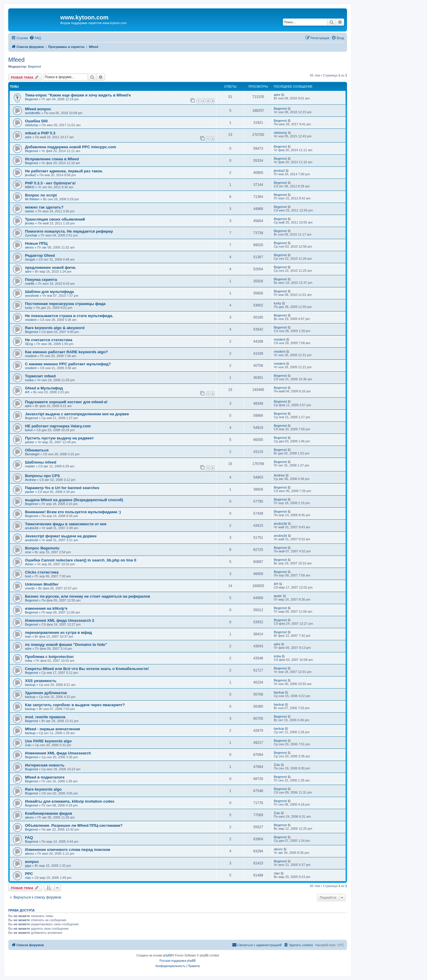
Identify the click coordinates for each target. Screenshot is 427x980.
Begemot (34, 66)
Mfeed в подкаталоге (45, 777)
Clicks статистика (42, 572)
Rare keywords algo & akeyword (55, 328)
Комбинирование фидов (49, 813)
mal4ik (30, 284)
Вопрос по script (41, 195)
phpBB (168, 955)
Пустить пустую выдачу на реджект (59, 438)
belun (29, 430)
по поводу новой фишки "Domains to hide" (66, 645)
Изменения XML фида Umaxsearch (58, 753)
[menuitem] (35, 38)
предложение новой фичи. (51, 267)
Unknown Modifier (42, 584)
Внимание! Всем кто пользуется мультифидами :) (73, 512)
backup (30, 685)
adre (277, 95)
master (30, 466)
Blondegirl (32, 454)
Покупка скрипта (41, 280)
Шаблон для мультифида (49, 292)
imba (29, 661)
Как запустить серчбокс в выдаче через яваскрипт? (75, 705)
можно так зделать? (44, 207)
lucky (29, 308)
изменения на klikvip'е (46, 608)
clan (28, 878)
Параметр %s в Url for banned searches (62, 488)
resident (31, 320)
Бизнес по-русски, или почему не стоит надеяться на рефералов (87, 596)
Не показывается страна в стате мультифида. (69, 316)
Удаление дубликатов (46, 693)
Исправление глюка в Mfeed (52, 159)
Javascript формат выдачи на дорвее (61, 536)
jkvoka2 (30, 175)
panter (30, 442)
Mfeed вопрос (38, 109)
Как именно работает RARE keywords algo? (66, 352)
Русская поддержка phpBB (177, 961)
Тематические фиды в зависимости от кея (66, 524)
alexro (29, 247)
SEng (29, 344)
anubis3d (32, 528)
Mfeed (16, 60)
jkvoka (30, 223)
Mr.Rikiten (32, 199)
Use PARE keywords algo (48, 741)
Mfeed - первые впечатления (52, 729)
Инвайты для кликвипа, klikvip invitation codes (70, 801)
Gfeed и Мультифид (44, 388)
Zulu (28, 745)
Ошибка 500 (36, 121)
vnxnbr (30, 588)
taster (278, 596)
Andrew (30, 480)
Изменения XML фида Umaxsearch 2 (60, 620)
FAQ (29, 837)
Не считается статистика (49, 340)
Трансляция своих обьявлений (55, 219)
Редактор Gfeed (40, 255)
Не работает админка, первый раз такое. (64, 171)
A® (27, 392)
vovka (29, 380)
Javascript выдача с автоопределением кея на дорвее (77, 414)
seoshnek (32, 296)
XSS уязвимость (41, 681)
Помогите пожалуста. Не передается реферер (69, 231)
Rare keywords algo (43, 789)
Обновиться (37, 450)
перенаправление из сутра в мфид (59, 632)
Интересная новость (45, 765)
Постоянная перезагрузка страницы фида (65, 304)
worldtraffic (33, 113)
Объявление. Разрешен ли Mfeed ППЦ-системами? (74, 825)
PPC (29, 874)
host (28, 576)
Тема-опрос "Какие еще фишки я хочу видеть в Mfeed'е (78, 95)
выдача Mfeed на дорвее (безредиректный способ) (74, 500)
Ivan (28, 636)
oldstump (32, 125)
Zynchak (31, 235)
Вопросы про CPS (42, 476)
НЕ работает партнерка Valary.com (58, 426)
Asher (29, 564)
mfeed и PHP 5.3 (40, 133)
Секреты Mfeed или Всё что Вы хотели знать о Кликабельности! (87, 669)
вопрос (32, 862)
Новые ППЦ (36, 243)
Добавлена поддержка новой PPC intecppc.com (71, 147)
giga (28, 866)
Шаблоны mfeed (41, 462)
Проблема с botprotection (49, 657)
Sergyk (30, 259)
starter (30, 211)
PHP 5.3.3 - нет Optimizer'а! (50, 183)
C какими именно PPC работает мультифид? (68, 364)
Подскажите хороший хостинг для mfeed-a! (66, 402)
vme (28, 552)
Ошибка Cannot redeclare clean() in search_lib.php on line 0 (81, 560)
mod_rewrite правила (45, 717)
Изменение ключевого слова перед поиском (68, 850)
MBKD (30, 187)
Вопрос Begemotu (42, 548)
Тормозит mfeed (40, 376)
